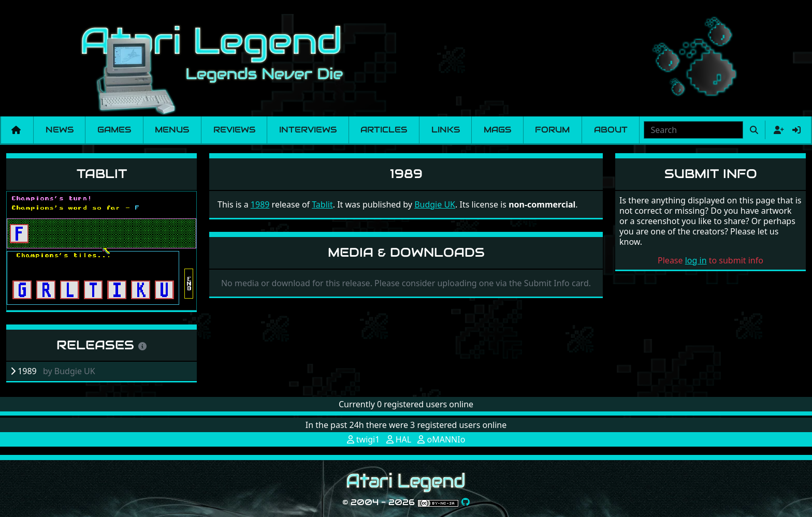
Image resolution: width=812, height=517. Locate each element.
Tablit (102, 174)
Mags (497, 130)
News (60, 130)
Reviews (234, 130)
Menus (172, 130)
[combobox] (693, 130)
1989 (260, 204)
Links (446, 130)
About (611, 130)
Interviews (308, 130)
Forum (552, 130)
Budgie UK (435, 204)
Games (114, 130)
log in (696, 260)
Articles (384, 130)
